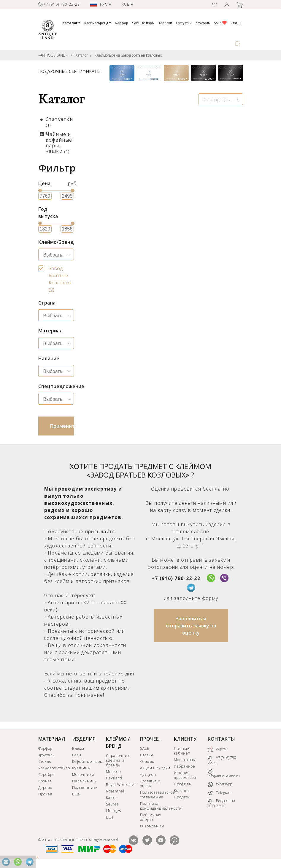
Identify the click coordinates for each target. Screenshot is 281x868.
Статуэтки (184, 23)
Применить (62, 426)
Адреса (218, 749)
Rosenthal (115, 791)
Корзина (182, 791)
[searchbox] (58, 255)
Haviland (114, 778)
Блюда (78, 748)
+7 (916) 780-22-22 (176, 578)
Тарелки (165, 23)
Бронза (45, 781)
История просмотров (185, 775)
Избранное (185, 766)
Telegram (220, 793)
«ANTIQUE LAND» (53, 55)
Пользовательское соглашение (156, 795)
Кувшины (81, 768)
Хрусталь (203, 23)
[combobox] (221, 99)
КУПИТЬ (139, 302)
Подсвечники (85, 788)
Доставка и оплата (150, 783)
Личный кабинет (182, 751)
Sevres (112, 804)
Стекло (45, 761)
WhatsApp (220, 784)
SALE (220, 23)
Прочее (46, 794)
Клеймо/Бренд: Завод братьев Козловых (128, 55)
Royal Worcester (121, 785)
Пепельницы (85, 781)
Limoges (113, 811)
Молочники (83, 775)
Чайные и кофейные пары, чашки (59, 143)
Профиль (183, 784)
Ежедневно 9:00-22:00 (221, 803)
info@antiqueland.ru (224, 774)
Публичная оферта (151, 817)
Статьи (236, 23)
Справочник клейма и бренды (118, 760)
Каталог (82, 55)
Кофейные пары (88, 761)
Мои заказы (185, 760)
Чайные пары (143, 23)
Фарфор (122, 23)
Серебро (47, 775)
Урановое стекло (54, 768)
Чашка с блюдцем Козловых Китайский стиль (201, 219)
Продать (182, 797)
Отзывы (148, 761)
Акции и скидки (155, 768)
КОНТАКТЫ (221, 739)
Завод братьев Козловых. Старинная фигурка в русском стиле (127, 219)
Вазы (77, 755)
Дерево (45, 788)
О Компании (152, 826)
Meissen (113, 772)
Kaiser (112, 798)
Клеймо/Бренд (98, 23)
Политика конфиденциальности (156, 806)
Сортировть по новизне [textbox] (223, 100)
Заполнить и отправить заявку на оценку (191, 626)
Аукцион (148, 775)
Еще (76, 794)
